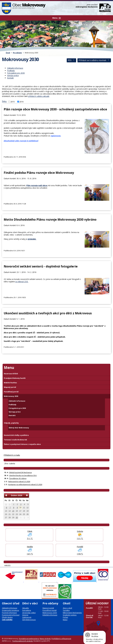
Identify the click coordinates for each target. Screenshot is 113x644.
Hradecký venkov (70, 615)
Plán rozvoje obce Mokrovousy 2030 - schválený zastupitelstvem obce (55, 109)
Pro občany (17, 53)
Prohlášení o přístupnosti (61, 639)
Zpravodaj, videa (29, 613)
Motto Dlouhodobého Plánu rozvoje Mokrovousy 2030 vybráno (50, 219)
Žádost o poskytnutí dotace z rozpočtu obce (22, 444)
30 (6, 504)
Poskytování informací (11, 615)
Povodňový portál (11, 392)
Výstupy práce (13, 75)
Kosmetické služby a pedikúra (16, 435)
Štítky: (4, 101)
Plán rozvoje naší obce (37, 185)
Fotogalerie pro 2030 (16, 73)
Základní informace (15, 68)
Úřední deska (7, 617)
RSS (71, 60)
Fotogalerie (27, 610)
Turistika (66, 610)
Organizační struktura (10, 610)
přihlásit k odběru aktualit (39, 96)
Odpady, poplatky (11, 423)
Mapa (65, 620)
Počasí (65, 617)
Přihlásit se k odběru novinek (94, 60)
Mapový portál (10, 387)
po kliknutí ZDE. (22, 282)
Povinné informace (9, 613)
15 (13, 511)
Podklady (11, 71)
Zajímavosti (27, 617)
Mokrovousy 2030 (11, 396)
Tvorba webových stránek (22, 641)
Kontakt (10, 78)
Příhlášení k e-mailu (12, 455)
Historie (25, 615)
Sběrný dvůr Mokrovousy (19, 428)
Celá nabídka (7, 620)
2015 (13, 102)
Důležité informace (50, 615)
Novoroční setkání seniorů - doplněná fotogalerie (41, 266)
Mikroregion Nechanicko (72, 613)
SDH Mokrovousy (29, 620)
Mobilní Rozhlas (10, 383)
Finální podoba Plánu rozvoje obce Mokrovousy (39, 173)
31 (10, 504)
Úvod (8, 53)
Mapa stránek (45, 639)
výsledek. (32, 239)
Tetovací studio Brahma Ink (15, 440)
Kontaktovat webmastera (29, 639)
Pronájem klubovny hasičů (15, 378)
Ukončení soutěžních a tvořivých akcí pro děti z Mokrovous (48, 313)
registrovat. (56, 136)
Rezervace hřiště (11, 374)
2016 (21, 102)
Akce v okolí (67, 608)
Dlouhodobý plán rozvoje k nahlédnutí (21, 141)
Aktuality (26, 608)
